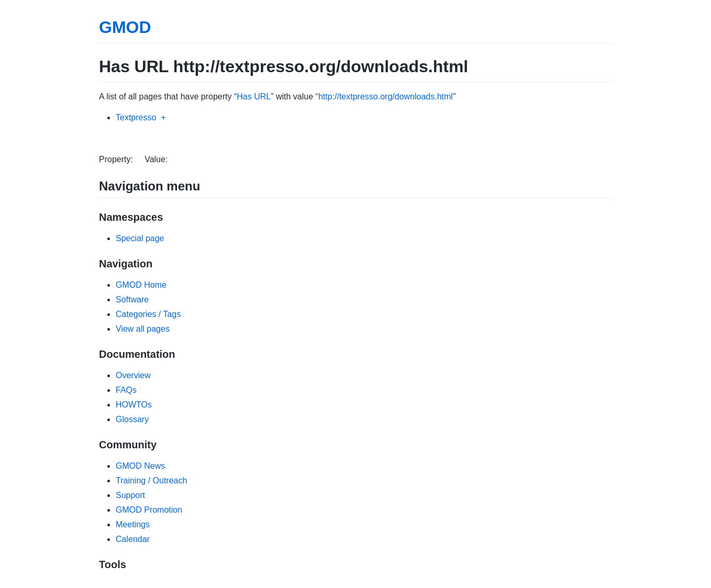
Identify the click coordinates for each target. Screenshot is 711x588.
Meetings (133, 524)
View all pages (143, 329)
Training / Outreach (151, 480)
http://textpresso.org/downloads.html (386, 97)
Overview (133, 375)
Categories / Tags (148, 314)
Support (130, 495)
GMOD (125, 27)
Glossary (132, 419)
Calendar (133, 539)
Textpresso (136, 117)
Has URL (254, 97)
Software (132, 299)
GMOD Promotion (149, 510)
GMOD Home (141, 285)
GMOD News (140, 466)
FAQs (126, 390)
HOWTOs (134, 405)
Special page (140, 238)
